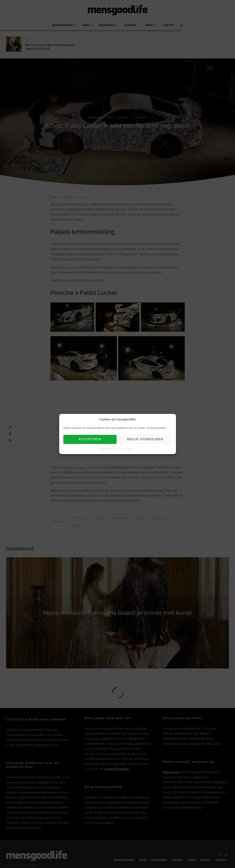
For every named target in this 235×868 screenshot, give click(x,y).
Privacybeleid (125, 449)
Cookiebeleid (108, 449)
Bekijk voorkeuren (145, 439)
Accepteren (90, 439)
